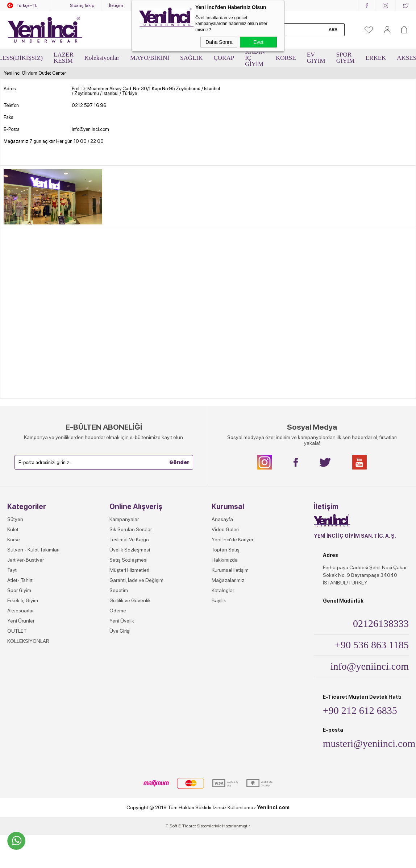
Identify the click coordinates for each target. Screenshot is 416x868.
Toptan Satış (226, 550)
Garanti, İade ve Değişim (136, 580)
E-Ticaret (187, 826)
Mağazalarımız (228, 580)
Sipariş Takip (82, 5)
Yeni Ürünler (21, 621)
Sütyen (15, 519)
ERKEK (376, 58)
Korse (14, 540)
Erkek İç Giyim (23, 600)
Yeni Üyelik (122, 621)
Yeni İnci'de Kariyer (232, 540)
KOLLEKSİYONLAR (28, 641)
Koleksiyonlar (102, 58)
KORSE (286, 58)
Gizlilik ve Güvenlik (130, 600)
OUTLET (17, 631)
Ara (333, 30)
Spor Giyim (19, 590)
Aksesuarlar (20, 611)
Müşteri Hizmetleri (129, 570)
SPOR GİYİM (346, 58)
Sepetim (119, 590)
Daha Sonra (219, 42)
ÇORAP (224, 58)
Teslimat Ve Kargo (129, 540)
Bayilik (219, 600)
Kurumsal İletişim (230, 570)
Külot (13, 529)
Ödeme (118, 611)
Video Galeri (225, 529)
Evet (258, 42)
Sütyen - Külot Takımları (33, 550)
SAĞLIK (191, 58)
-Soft (172, 826)
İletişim (116, 5)
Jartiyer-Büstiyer (26, 560)
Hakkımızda (225, 560)
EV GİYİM (316, 58)
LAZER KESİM (64, 58)
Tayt (12, 570)
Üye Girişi (120, 631)
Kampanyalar (124, 519)
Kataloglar (223, 590)
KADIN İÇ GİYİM (255, 58)
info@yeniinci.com (90, 129)
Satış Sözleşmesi (128, 560)
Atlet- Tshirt (20, 580)
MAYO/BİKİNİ (150, 58)
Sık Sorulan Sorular (131, 529)
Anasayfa (222, 519)
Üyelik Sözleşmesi (130, 550)
